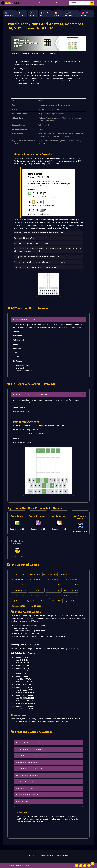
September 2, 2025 (53, 590)
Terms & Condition (62, 855)
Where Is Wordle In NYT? (24, 801)
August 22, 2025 (33, 595)
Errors (46, 3)
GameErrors (11, 866)
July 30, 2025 (31, 601)
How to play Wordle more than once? (28, 743)
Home (41, 3)
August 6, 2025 (18, 601)
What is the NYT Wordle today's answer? (29, 756)
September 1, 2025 (70, 590)
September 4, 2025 (36, 590)
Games (52, 3)
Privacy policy (40, 855)
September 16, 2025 (20, 585)
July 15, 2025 (69, 601)
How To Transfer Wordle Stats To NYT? (28, 775)
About (58, 3)
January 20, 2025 (34, 606)
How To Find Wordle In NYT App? (27, 795)
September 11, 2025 (38, 585)
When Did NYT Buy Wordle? (25, 788)
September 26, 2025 (38, 580)
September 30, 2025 (20, 580)
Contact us (50, 855)
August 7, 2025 (78, 595)
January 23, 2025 (19, 606)
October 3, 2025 (65, 574)
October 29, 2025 (19, 574)
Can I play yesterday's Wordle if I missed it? (30, 749)
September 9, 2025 (73, 585)
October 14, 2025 (50, 574)
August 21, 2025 (48, 595)
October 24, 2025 (34, 574)
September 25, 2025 (56, 580)
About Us (31, 855)
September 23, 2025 (74, 580)
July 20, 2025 (56, 601)
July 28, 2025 (44, 601)
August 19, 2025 (63, 595)
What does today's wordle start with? (27, 762)
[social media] (77, 866)
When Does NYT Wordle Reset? (26, 782)
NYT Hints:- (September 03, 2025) (24, 319)
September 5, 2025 (19, 590)
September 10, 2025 (56, 585)
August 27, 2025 (18, 595)
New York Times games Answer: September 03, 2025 (30, 395)
